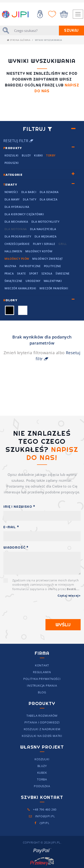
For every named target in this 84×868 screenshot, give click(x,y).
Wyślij (63, 625)
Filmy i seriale (44, 244)
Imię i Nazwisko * (19, 507)
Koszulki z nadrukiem (42, 729)
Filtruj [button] (38, 129)
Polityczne (53, 266)
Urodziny (33, 281)
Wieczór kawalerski (20, 288)
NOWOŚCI (11, 192)
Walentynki (53, 281)
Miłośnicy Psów (17, 259)
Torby (51, 155)
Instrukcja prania (42, 686)
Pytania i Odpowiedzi (42, 722)
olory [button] (10, 300)
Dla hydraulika (17, 207)
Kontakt (42, 665)
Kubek (42, 773)
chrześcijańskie (17, 244)
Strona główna (19, 40)
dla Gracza (49, 199)
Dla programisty (18, 236)
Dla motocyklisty (45, 222)
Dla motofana (16, 229)
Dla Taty (30, 199)
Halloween (13, 251)
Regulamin (42, 672)
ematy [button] (10, 185)
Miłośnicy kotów (39, 251)
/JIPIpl (42, 823)
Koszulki (12, 155)
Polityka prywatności (42, 679)
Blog (42, 692)
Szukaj (71, 30)
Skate (21, 274)
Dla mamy (12, 199)
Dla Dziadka (49, 192)
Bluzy (26, 155)
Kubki (38, 155)
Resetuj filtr (18, 141)
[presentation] (37, 610)
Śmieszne (63, 274)
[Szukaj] (35, 31)
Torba (42, 779)
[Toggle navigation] (78, 14)
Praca (9, 274)
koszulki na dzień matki (42, 736)
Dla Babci (29, 192)
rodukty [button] (13, 148)
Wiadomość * (16, 547)
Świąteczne (13, 281)
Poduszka (42, 786)
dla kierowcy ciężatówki (24, 214)
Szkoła (47, 274)
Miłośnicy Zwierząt (48, 259)
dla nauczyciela (43, 229)
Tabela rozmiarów (42, 716)
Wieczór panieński (54, 288)
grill (63, 244)
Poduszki (12, 163)
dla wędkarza (46, 236)
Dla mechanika (16, 222)
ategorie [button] (13, 175)
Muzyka (10, 266)
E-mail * (11, 527)
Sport (34, 274)
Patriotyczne (30, 266)
